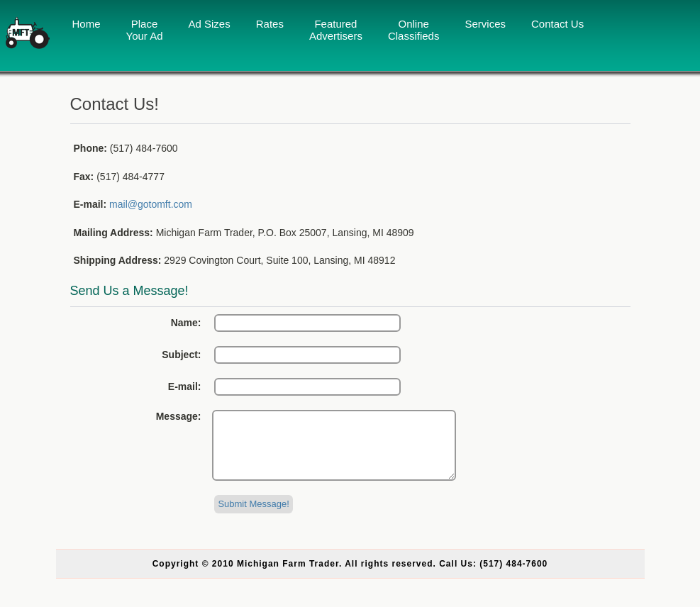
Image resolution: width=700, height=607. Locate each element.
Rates (270, 24)
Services (485, 24)
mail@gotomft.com (151, 204)
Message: (179, 416)
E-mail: (185, 386)
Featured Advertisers (336, 30)
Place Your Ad (145, 30)
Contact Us (557, 24)
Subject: (181, 355)
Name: (186, 323)
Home (87, 24)
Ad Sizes (210, 24)
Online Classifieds (414, 30)
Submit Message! (253, 517)
